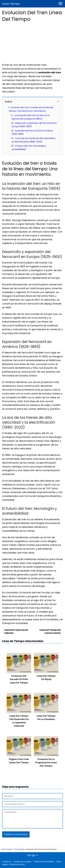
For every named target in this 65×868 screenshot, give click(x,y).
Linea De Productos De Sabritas (16, 631)
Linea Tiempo (11, 4)
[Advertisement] (32, 42)
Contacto (7, 862)
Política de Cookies (23, 862)
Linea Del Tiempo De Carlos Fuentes (50, 631)
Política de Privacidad (44, 862)
